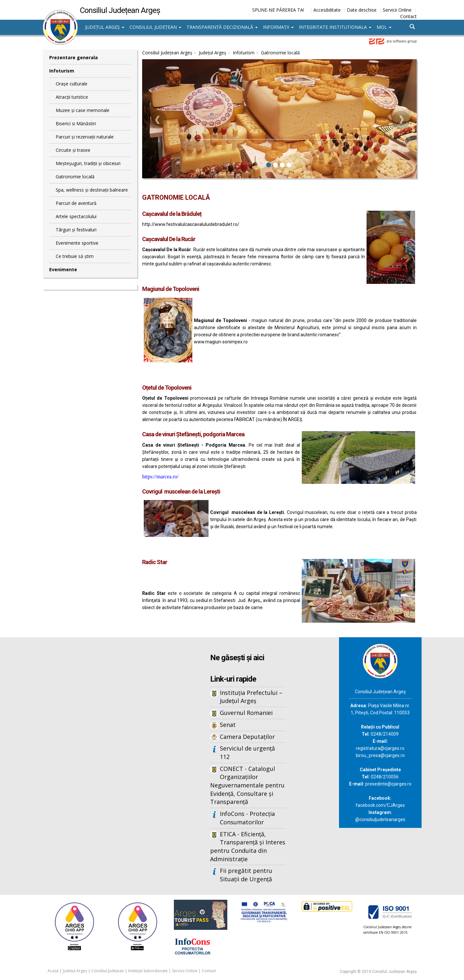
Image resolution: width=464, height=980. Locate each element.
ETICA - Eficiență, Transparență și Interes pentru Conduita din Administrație (248, 846)
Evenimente (63, 269)
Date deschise (362, 10)
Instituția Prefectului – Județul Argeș (251, 697)
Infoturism (62, 71)
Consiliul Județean (155, 27)
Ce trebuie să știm (75, 256)
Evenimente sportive (77, 243)
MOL (384, 27)
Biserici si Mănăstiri (76, 123)
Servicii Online (397, 10)
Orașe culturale (72, 84)
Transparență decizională (222, 27)
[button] (158, 120)
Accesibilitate (327, 10)
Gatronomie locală (75, 177)
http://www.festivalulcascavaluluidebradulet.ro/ (191, 224)
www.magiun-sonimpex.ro (221, 342)
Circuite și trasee (73, 150)
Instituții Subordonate (148, 971)
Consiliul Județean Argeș (167, 53)
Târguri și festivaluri (76, 230)
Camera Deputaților (247, 737)
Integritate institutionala (335, 27)
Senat (228, 725)
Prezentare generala (74, 57)
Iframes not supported (106, 744)
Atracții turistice (72, 97)
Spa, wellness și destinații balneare (92, 190)
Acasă (53, 971)
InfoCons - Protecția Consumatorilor (247, 818)
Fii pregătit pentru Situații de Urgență (246, 875)
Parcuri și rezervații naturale (85, 137)
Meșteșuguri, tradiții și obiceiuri (88, 163)
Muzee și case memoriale (83, 110)
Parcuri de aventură (76, 203)
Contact (408, 16)
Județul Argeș (105, 27)
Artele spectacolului (76, 216)
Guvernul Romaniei (246, 713)
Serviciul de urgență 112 (247, 752)
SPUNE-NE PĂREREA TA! (278, 10)
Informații (278, 27)
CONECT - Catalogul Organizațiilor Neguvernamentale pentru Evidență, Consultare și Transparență (247, 785)
